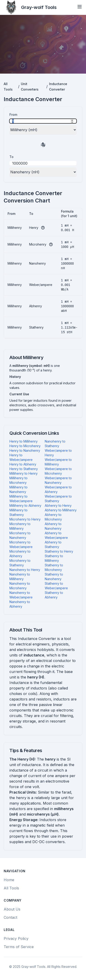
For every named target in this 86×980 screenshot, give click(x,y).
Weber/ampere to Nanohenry (58, 480)
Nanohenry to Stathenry (55, 444)
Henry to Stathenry (24, 469)
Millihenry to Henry (24, 473)
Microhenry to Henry (25, 519)
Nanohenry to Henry (25, 570)
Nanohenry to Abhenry (20, 604)
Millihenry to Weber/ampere (21, 499)
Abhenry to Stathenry (53, 544)
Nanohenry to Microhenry (20, 586)
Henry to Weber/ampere (21, 457)
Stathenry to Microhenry (54, 567)
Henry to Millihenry (24, 441)
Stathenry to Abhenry (54, 595)
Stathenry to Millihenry (54, 558)
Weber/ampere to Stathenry (58, 499)
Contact (10, 917)
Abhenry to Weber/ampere (56, 535)
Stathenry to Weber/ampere (56, 586)
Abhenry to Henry (58, 505)
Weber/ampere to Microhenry (58, 471)
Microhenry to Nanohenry (20, 535)
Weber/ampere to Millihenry (58, 462)
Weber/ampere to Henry (58, 453)
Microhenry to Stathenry (20, 563)
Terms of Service (19, 947)
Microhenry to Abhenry (20, 554)
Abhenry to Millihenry (61, 510)
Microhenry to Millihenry (20, 526)
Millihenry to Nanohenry (18, 489)
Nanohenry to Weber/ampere (21, 595)
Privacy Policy (16, 938)
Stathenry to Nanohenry (54, 577)
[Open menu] (80, 7)
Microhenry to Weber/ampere (21, 544)
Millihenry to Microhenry (18, 480)
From (13, 115)
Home (9, 880)
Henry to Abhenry (23, 464)
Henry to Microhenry (25, 446)
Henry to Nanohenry (25, 450)
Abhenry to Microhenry (53, 517)
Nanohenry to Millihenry (20, 577)
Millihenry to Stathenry (18, 512)
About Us (12, 909)
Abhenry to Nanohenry (53, 526)
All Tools (11, 888)
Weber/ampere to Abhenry (58, 489)
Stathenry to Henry (59, 551)
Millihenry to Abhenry (25, 505)
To (11, 157)
